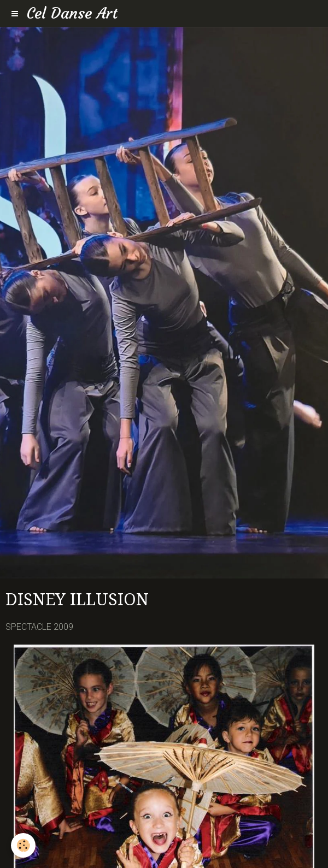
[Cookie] (23, 845)
